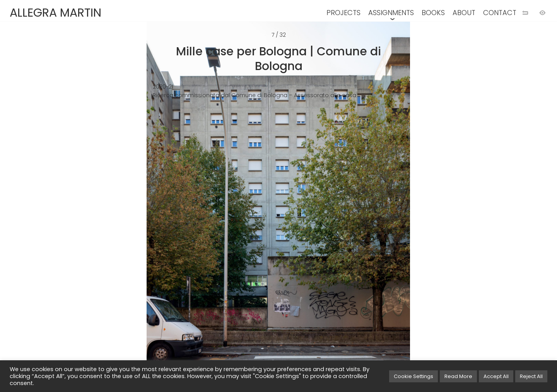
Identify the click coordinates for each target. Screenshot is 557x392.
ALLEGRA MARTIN (56, 13)
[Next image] (418, 209)
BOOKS (433, 13)
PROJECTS (343, 13)
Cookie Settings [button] (413, 376)
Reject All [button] (531, 376)
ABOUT (464, 13)
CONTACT (500, 13)
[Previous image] (139, 209)
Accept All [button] (496, 376)
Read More (458, 376)
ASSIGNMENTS (391, 13)
